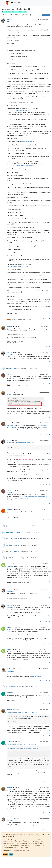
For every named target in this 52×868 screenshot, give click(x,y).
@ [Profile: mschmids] (10, 591)
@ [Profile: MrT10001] (10, 355)
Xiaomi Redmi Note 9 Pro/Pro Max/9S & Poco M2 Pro (14, 12)
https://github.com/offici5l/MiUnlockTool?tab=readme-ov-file (23, 826)
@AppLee (15, 490)
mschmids (9, 564)
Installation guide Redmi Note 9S (26, 443)
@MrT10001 (16, 352)
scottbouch (10, 693)
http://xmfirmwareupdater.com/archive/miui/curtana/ (21, 166)
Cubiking (9, 374)
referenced (17, 368)
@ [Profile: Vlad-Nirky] (10, 630)
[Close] (49, 835)
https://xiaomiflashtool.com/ (28, 142)
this (8, 732)
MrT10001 (9, 327)
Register (6, 854)
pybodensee (10, 510)
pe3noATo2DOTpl (13, 532)
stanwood (9, 19)
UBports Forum (16, 3)
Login (11, 854)
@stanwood (16, 327)
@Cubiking (16, 392)
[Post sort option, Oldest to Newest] (39, 15)
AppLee (9, 440)
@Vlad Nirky (17, 627)
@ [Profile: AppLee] (10, 492)
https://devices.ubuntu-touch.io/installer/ (18, 266)
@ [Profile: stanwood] (10, 329)
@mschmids (16, 589)
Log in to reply (46, 15)
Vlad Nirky (9, 589)
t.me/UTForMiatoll (36, 677)
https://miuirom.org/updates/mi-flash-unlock (19, 110)
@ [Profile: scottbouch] (10, 712)
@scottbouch (16, 710)
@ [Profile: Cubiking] (10, 394)
